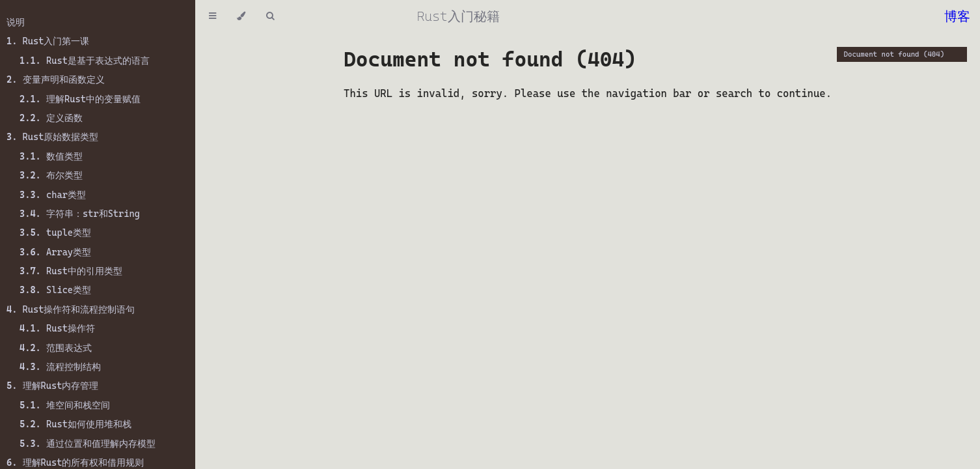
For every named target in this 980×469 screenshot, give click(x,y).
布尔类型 (51, 175)
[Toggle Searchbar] (270, 16)
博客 (957, 16)
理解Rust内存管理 (52, 386)
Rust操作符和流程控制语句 (71, 309)
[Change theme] (241, 16)
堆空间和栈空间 (65, 405)
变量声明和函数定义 (56, 79)
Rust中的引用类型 (71, 271)
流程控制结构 (60, 367)
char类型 (53, 195)
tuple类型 (55, 233)
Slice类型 (55, 290)
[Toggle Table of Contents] (212, 16)
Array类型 (55, 252)
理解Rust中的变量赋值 (80, 99)
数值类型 (51, 156)
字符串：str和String (80, 214)
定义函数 (51, 118)
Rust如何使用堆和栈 (75, 424)
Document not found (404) (894, 54)
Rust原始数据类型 (52, 137)
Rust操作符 (57, 328)
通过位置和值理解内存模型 (88, 444)
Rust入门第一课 (48, 41)
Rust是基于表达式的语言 (85, 61)
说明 (16, 22)
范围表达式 (56, 348)
